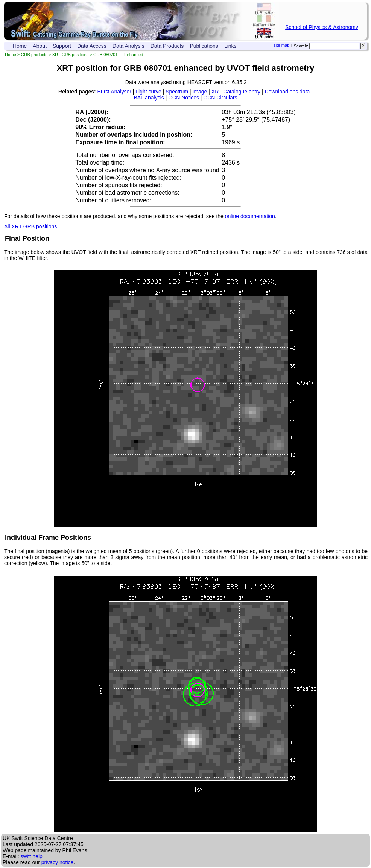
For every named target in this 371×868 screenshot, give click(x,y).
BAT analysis (149, 98)
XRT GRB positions (71, 55)
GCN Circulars (220, 98)
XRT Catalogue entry (236, 92)
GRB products (34, 55)
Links (230, 46)
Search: (301, 46)
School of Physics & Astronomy (322, 27)
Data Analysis (128, 46)
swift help (31, 856)
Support (62, 46)
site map (281, 45)
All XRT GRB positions (30, 226)
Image (200, 92)
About (40, 46)
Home (20, 46)
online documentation (250, 216)
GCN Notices (184, 98)
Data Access (92, 46)
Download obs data (287, 92)
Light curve (148, 92)
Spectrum (177, 92)
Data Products (167, 46)
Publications (204, 46)
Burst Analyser (114, 92)
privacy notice (58, 862)
